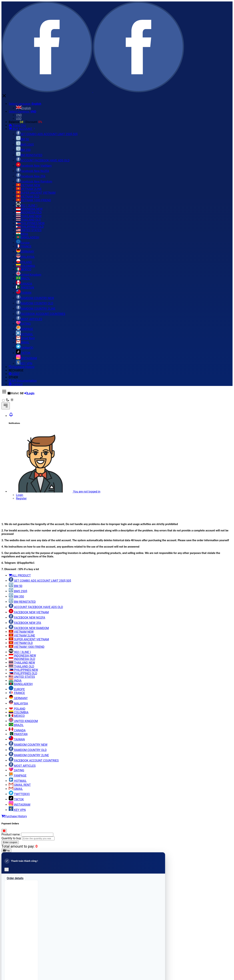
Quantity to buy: (12, 838)
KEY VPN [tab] (17, 810)
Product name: (11, 834)
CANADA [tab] (17, 730)
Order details (15, 878)
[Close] (4, 831)
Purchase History (14, 816)
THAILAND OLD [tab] (21, 666)
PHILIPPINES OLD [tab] (23, 673)
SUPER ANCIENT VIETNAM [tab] (29, 639)
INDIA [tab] (15, 681)
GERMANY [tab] (18, 698)
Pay (6, 850)
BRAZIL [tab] (16, 725)
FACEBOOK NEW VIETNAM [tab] (29, 612)
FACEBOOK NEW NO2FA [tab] (27, 618)
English (23, 108)
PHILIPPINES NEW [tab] (23, 670)
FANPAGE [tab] (18, 776)
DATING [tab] (16, 770)
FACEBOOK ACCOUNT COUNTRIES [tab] (34, 761)
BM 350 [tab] (16, 597)
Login (20, 495)
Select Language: (25, 104)
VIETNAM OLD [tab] (21, 643)
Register (21, 498)
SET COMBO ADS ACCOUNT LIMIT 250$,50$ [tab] (40, 581)
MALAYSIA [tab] (18, 703)
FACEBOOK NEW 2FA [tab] (25, 623)
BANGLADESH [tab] (21, 684)
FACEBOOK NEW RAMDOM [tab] (29, 628)
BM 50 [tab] (16, 586)
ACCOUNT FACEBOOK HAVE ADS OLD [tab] (36, 607)
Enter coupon (10, 842)
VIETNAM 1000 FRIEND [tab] (27, 647)
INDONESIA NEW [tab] (22, 656)
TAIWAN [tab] (17, 739)
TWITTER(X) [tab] (19, 794)
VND (19, 115)
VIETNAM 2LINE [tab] (22, 636)
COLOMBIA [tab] (19, 712)
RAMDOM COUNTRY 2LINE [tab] (29, 755)
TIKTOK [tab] (16, 799)
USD (19, 119)
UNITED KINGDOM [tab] (23, 721)
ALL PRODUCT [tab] (20, 575)
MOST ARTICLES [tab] (22, 766)
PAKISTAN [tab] (18, 734)
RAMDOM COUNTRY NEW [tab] (28, 745)
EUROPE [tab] (17, 689)
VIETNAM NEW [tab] (21, 632)
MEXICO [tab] (17, 716)
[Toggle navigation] (6, 406)
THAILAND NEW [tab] (22, 663)
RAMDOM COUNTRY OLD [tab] (28, 750)
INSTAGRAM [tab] (20, 805)
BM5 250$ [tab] (18, 591)
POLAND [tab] (17, 709)
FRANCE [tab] (17, 693)
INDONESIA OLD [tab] (22, 659)
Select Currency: (22, 112)
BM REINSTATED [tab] (22, 602)
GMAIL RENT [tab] (20, 785)
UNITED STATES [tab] (22, 677)
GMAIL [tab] (16, 789)
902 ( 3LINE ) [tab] (20, 652)
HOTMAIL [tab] (18, 781)
